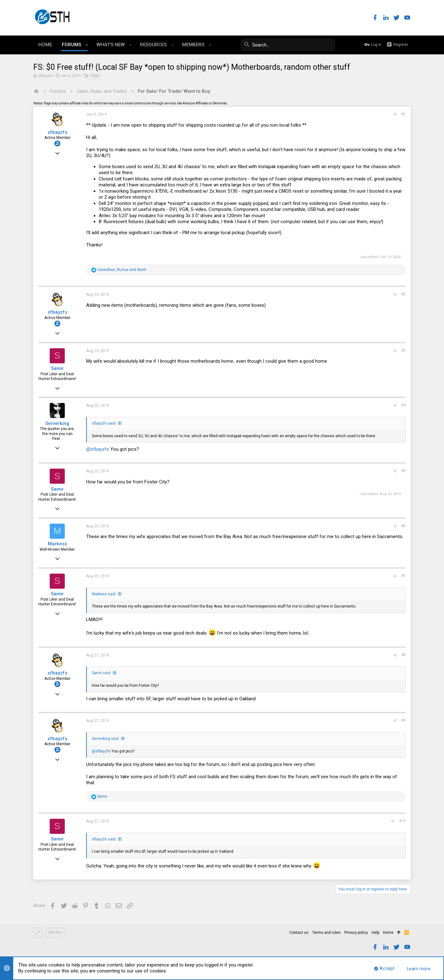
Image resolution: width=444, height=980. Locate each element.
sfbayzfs (45, 76)
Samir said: (102, 673)
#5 (403, 471)
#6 (403, 526)
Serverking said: (106, 739)
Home (388, 933)
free (95, 76)
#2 (403, 294)
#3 (403, 350)
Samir (57, 368)
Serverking (57, 423)
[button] (87, 45)
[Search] (288, 45)
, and (122, 270)
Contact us (299, 933)
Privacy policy (356, 933)
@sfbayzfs (98, 449)
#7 (403, 576)
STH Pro (55, 933)
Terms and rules (326, 933)
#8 (403, 655)
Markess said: (104, 594)
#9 (403, 720)
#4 (403, 405)
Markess (57, 544)
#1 (403, 114)
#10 (402, 821)
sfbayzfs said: (104, 423)
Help (375, 933)
